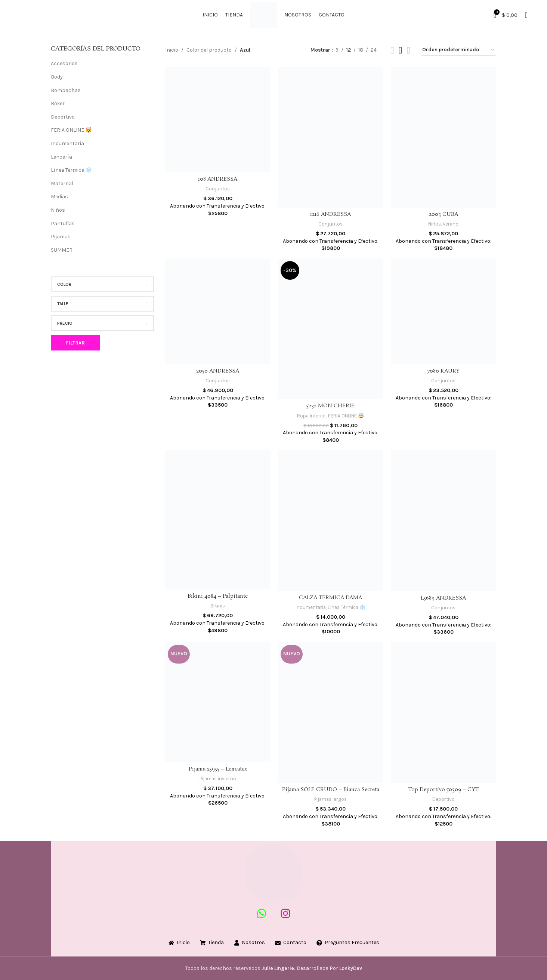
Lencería (61, 157)
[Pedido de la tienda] (459, 50)
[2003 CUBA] (444, 137)
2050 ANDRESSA (218, 371)
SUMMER (62, 250)
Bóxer (58, 103)
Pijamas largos (330, 799)
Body (57, 77)
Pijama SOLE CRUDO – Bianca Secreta (331, 790)
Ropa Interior (312, 416)
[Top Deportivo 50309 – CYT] (444, 713)
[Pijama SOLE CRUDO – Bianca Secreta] (331, 713)
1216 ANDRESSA (330, 214)
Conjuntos (218, 189)
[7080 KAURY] (444, 311)
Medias (59, 197)
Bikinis (218, 606)
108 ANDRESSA (218, 179)
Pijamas (61, 237)
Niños (58, 210)
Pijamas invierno (218, 779)
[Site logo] (264, 14)
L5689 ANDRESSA (443, 598)
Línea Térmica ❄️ (71, 170)
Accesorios (64, 63)
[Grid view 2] (392, 50)
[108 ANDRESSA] (218, 120)
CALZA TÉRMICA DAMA (330, 598)
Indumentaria (67, 143)
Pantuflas (63, 223)
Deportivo (63, 117)
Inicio (172, 50)
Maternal (62, 183)
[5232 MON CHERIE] (331, 329)
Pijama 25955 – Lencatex (218, 769)
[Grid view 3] (400, 50)
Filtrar (75, 343)
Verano (451, 224)
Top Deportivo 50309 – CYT (444, 790)
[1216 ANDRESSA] (331, 137)
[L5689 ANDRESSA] (444, 521)
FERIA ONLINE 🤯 (71, 130)
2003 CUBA (444, 214)
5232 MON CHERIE (330, 406)
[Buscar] (526, 15)
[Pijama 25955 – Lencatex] (218, 702)
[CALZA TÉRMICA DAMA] (331, 521)
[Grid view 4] (409, 50)
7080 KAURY (443, 371)
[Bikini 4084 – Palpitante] (218, 520)
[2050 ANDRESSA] (218, 311)
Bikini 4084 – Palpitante (218, 596)
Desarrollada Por (300, 968)
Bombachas (66, 90)
